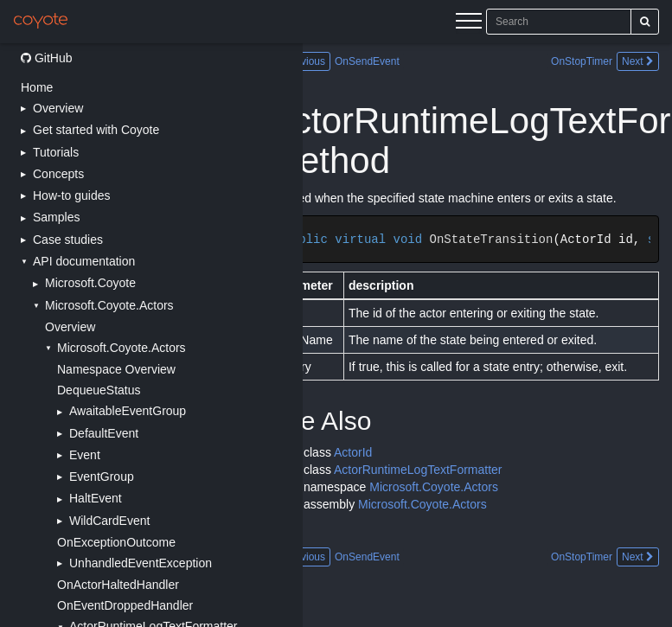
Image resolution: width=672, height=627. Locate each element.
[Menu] (469, 23)
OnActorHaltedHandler (118, 585)
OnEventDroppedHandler (125, 605)
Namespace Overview (116, 369)
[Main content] (487, 335)
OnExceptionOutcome (116, 542)
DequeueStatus (99, 390)
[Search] (645, 22)
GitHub (46, 58)
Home (37, 87)
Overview (70, 327)
